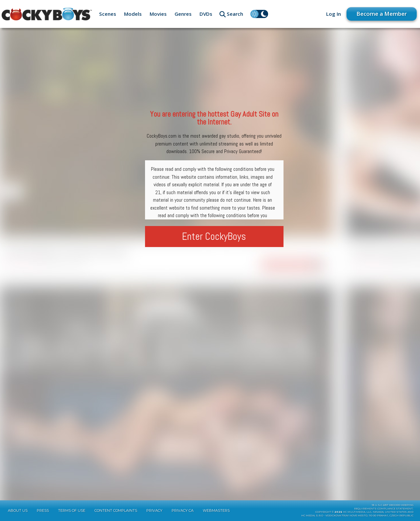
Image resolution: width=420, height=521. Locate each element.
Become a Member (382, 14)
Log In (334, 14)
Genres (183, 14)
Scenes (108, 14)
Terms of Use (72, 510)
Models (133, 14)
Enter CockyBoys (214, 236)
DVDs (206, 14)
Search (235, 14)
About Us (18, 510)
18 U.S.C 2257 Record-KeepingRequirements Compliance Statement (384, 507)
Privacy (154, 510)
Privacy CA (183, 510)
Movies (158, 14)
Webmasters (216, 510)
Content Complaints (116, 510)
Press (43, 510)
